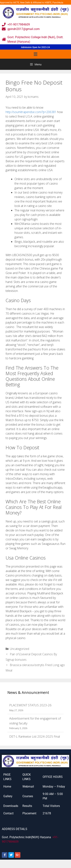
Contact (8, 813)
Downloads (11, 806)
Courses (28, 796)
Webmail (28, 787)
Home (7, 787)
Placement (29, 813)
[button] (35, 54)
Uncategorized (19, 649)
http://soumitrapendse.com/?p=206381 (31, 112)
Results (27, 806)
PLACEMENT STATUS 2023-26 (30, 705)
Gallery (8, 796)
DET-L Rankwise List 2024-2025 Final (35, 736)
